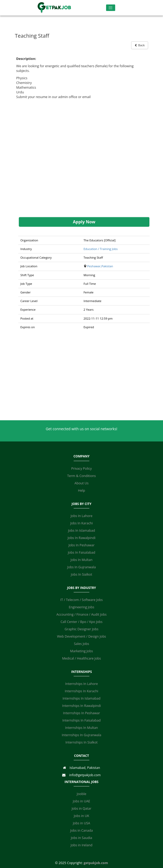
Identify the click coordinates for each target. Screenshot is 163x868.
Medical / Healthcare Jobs (82, 658)
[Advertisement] (81, 158)
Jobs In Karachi (81, 523)
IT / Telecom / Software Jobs (81, 600)
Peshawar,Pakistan (100, 266)
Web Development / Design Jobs (81, 636)
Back (140, 45)
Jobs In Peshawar (81, 545)
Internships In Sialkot (81, 742)
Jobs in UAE (81, 801)
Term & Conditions (81, 476)
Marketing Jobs (81, 651)
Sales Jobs (81, 644)
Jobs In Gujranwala (81, 567)
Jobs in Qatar (81, 809)
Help (81, 490)
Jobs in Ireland (81, 845)
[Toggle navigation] (111, 8)
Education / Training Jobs (101, 249)
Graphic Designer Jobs (81, 629)
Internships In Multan (81, 728)
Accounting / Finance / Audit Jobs (81, 614)
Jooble (82, 794)
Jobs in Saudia (81, 838)
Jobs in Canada (81, 830)
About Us (81, 483)
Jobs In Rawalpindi (82, 538)
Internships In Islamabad (82, 698)
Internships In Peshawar (81, 713)
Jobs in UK (81, 816)
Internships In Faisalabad (81, 720)
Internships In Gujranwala (82, 735)
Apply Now (84, 222)
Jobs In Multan (81, 560)
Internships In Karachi (81, 691)
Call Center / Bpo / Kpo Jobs (82, 622)
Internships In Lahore (81, 684)
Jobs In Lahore (81, 516)
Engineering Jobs (81, 607)
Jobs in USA (81, 823)
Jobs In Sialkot (81, 574)
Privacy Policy (82, 469)
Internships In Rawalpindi (81, 706)
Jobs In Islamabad (81, 531)
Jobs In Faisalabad (82, 552)
